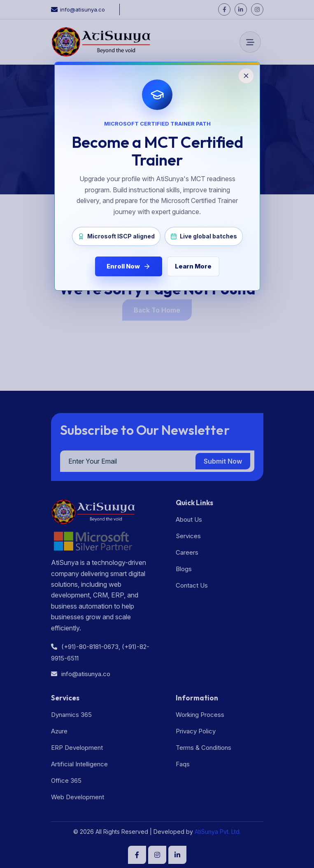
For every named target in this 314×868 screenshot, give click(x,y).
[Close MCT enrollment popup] (157, 434)
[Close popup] (246, 76)
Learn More (193, 266)
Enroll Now (129, 266)
